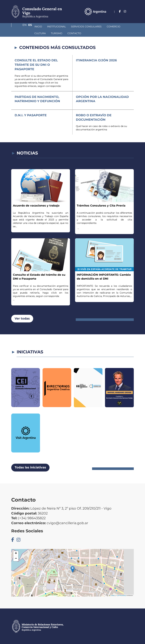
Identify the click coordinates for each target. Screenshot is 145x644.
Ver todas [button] (22, 319)
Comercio (95, 27)
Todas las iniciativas (30, 467)
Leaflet (112, 595)
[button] (73, 569)
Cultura (113, 27)
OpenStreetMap (121, 595)
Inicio (20, 27)
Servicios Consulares (68, 27)
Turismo (22, 33)
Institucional (38, 27)
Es (132, 16)
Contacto (40, 33)
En (125, 16)
